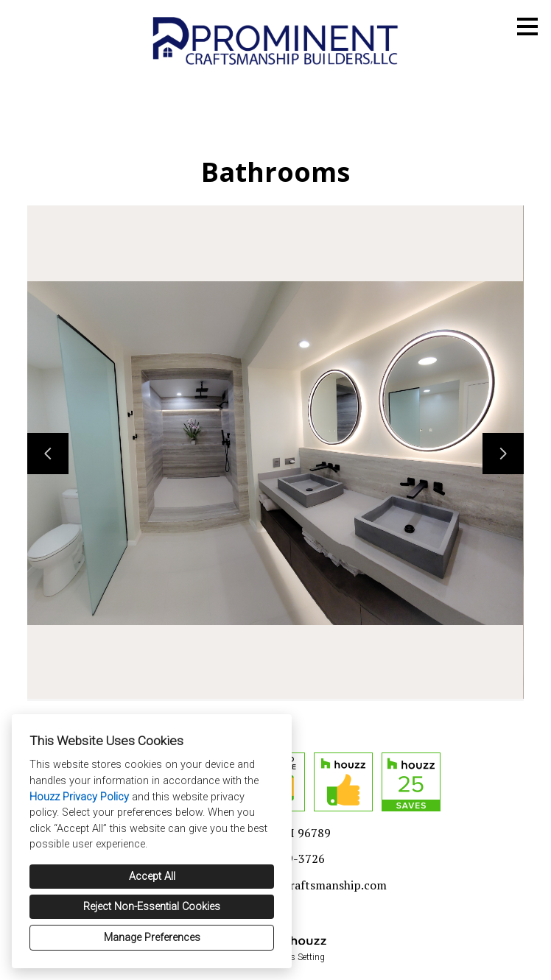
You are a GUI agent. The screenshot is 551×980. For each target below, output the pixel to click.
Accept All (152, 877)
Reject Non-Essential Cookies (152, 907)
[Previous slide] (48, 454)
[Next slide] (503, 454)
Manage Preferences (152, 938)
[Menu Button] (527, 27)
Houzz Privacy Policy (79, 797)
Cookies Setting (295, 957)
